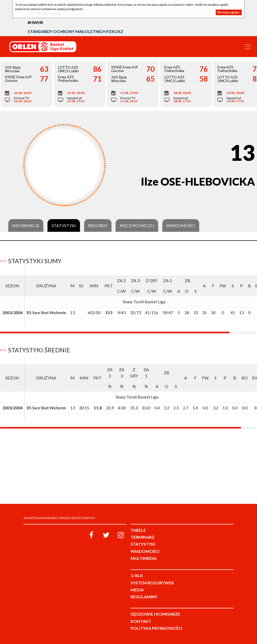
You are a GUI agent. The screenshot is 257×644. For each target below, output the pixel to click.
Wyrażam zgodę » (229, 12)
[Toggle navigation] (248, 47)
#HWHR (35, 22)
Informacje (26, 226)
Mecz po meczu (137, 226)
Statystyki (64, 226)
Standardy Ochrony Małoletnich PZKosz (75, 31)
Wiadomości (181, 226)
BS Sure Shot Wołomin (46, 312)
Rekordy (98, 226)
